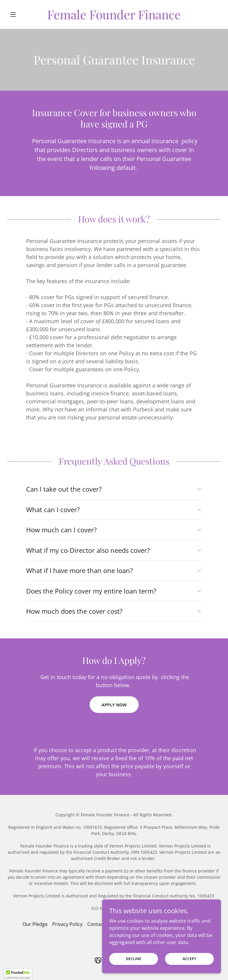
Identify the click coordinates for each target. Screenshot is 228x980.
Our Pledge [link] (35, 924)
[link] (114, 18)
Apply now (114, 705)
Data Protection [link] (127, 924)
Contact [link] (96, 924)
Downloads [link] (193, 924)
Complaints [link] (163, 924)
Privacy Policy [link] (67, 924)
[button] (23, 15)
